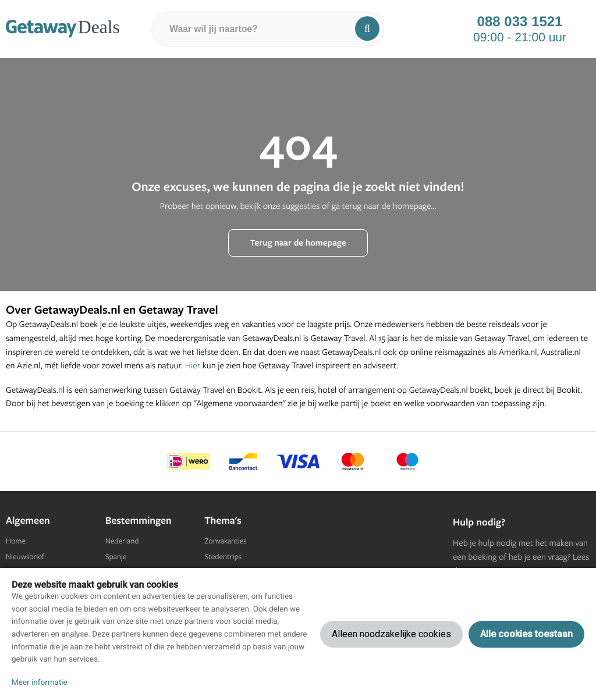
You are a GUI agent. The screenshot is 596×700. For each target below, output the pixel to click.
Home (16, 541)
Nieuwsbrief (25, 557)
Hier (193, 365)
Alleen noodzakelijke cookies (391, 634)
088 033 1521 (520, 22)
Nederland (122, 541)
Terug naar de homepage (298, 242)
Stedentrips (223, 557)
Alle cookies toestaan (526, 634)
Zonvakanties (225, 541)
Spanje (116, 557)
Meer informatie (40, 683)
